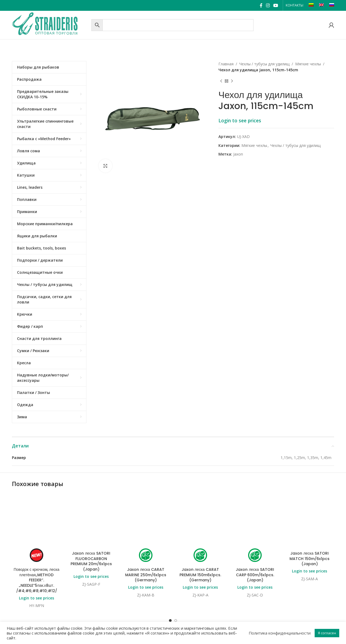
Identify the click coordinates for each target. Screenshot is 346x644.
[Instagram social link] (268, 5)
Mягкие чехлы (308, 64)
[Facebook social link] (261, 5)
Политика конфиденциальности (280, 633)
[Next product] (232, 81)
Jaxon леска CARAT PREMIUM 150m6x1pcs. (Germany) (200, 531)
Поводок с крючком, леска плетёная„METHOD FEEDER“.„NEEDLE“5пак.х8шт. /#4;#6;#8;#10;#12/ (37, 580)
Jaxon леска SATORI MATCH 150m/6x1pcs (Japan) (310, 515)
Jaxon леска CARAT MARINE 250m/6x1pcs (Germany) (146, 531)
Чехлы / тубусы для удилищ (264, 64)
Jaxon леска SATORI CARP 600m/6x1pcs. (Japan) (255, 531)
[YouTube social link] (276, 5)
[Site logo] (50, 24)
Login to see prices (240, 120)
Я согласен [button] (327, 633)
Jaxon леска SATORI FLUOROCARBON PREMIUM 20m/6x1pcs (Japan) (91, 518)
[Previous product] (221, 81)
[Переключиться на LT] (311, 5)
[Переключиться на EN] (321, 5)
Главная (226, 64)
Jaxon (238, 154)
